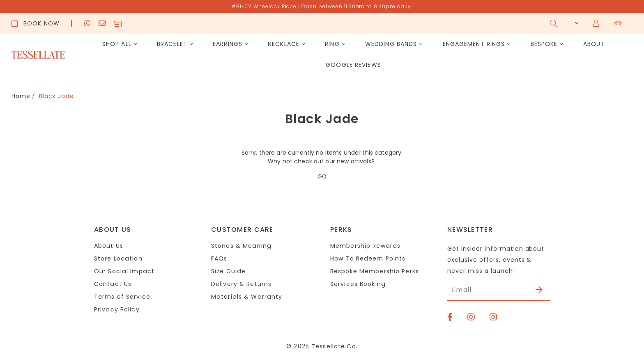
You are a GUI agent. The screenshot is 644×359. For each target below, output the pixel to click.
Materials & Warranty (246, 297)
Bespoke (544, 44)
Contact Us (113, 284)
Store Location (118, 258)
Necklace (284, 44)
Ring (332, 44)
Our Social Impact (124, 271)
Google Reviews (353, 65)
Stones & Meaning (241, 246)
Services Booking (358, 284)
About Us (109, 246)
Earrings (228, 44)
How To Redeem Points (368, 258)
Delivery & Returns (241, 284)
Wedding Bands (391, 44)
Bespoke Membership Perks (375, 271)
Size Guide (228, 271)
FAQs (219, 258)
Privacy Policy (117, 309)
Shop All (117, 44)
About (594, 44)
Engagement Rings (474, 44)
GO (322, 176)
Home (21, 96)
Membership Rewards (365, 246)
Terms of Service (122, 297)
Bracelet (172, 44)
